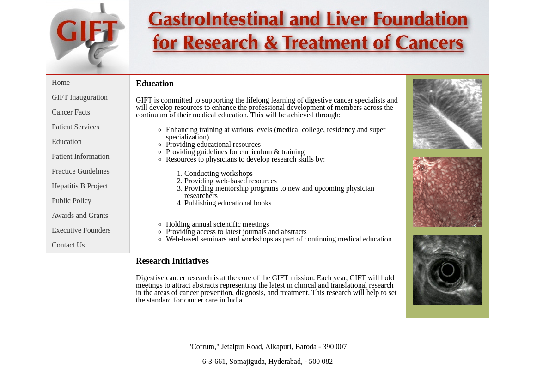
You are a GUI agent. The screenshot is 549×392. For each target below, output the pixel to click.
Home (61, 82)
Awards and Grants (80, 215)
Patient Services (76, 127)
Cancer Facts (71, 112)
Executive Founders (81, 230)
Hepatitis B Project (80, 186)
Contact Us (68, 245)
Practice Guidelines (81, 171)
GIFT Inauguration (80, 97)
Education (67, 142)
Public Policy (72, 201)
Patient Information (81, 156)
